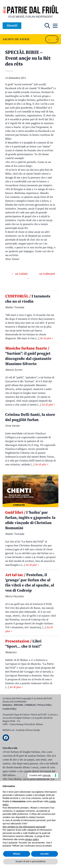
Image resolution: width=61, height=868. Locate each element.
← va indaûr (20, 274)
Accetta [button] (44, 854)
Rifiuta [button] (17, 854)
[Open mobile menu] (55, 26)
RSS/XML (19, 705)
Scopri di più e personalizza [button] (30, 861)
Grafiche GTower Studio (28, 730)
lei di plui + (46, 338)
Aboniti (12, 26)
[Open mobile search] (47, 26)
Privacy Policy (45, 705)
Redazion (7, 705)
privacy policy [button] (32, 839)
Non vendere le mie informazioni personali (24, 827)
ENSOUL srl (8, 730)
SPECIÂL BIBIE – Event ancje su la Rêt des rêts (28, 58)
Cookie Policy (10, 709)
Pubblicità (30, 705)
